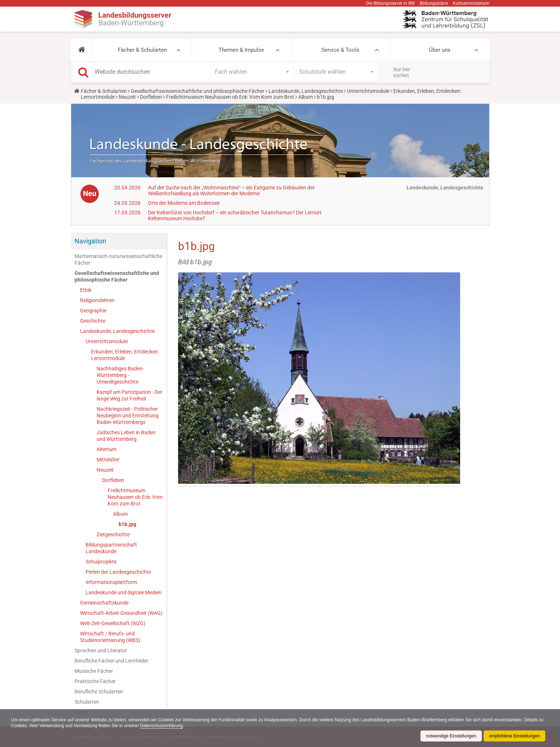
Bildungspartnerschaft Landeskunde (111, 548)
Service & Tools (340, 50)
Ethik (86, 290)
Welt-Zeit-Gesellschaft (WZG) (113, 623)
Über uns (440, 50)
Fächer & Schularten (142, 50)
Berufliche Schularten (99, 692)
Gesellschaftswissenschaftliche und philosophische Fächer (198, 91)
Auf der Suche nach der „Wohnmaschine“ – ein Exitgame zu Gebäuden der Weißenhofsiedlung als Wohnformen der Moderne (231, 191)
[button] (82, 50)
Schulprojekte (101, 562)
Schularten (87, 702)
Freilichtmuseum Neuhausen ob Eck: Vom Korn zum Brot (230, 97)
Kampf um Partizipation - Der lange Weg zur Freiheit (129, 395)
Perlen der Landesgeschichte (118, 572)
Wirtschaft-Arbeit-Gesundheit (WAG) (121, 613)
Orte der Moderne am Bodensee (184, 203)
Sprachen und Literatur (101, 650)
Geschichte (93, 321)
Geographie (93, 311)
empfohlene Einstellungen (514, 736)
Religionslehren (97, 300)
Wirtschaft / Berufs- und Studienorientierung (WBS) (110, 637)
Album (306, 97)
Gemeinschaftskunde (104, 603)
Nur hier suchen (402, 72)
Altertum (106, 449)
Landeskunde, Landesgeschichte (306, 91)
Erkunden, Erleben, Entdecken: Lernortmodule (125, 355)
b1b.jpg (127, 524)
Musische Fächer (94, 671)
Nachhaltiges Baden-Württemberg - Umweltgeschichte (120, 375)
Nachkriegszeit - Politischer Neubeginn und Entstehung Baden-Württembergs (128, 416)
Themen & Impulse (241, 50)
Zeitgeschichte (113, 534)
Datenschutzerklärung (162, 726)
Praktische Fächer (95, 681)
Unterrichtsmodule (368, 91)
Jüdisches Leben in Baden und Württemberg (126, 436)
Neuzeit (127, 97)
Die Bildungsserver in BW (391, 3)
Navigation (90, 241)
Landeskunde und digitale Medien (124, 592)
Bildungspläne (434, 3)
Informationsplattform (111, 582)
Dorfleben (151, 97)
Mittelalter (108, 460)
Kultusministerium (471, 3)
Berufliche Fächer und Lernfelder (111, 661)
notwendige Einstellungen (451, 736)
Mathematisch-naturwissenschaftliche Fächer (118, 260)
